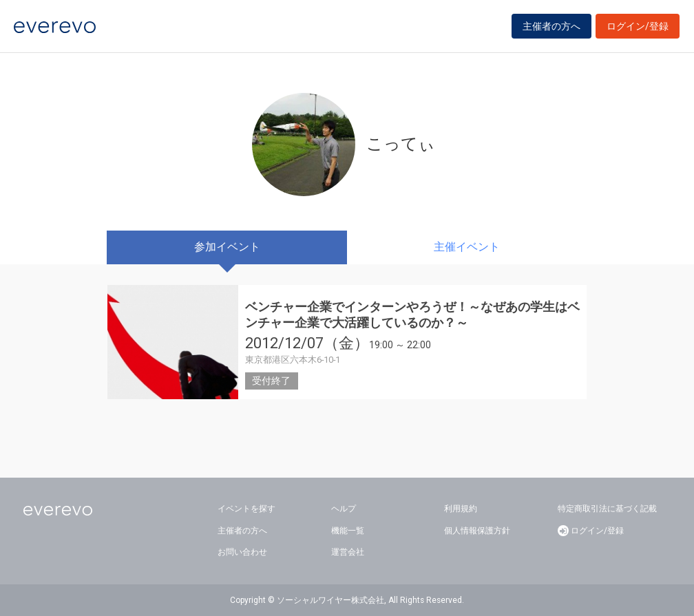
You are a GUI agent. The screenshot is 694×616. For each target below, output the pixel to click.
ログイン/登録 (638, 29)
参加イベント (227, 247)
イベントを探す (246, 509)
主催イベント (467, 247)
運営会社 (348, 552)
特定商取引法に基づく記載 (607, 509)
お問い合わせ (242, 552)
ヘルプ (344, 509)
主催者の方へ (551, 29)
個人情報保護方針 (477, 531)
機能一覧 (348, 531)
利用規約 (461, 509)
